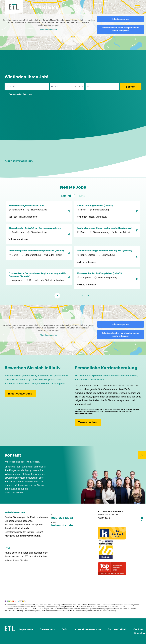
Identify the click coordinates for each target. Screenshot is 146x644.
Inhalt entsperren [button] (121, 19)
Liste (64, 196)
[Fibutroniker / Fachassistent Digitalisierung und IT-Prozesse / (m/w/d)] (39, 279)
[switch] (72, 196)
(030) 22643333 (62, 518)
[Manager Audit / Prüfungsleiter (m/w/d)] (107, 279)
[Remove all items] (79, 87)
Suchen (131, 87)
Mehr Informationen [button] (49, 30)
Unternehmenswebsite (87, 629)
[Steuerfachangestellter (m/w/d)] (39, 211)
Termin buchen (88, 422)
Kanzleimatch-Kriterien (20, 94)
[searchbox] (101, 87)
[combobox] (77, 87)
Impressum (26, 629)
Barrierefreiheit (117, 629)
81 (82, 296)
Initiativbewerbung (19, 161)
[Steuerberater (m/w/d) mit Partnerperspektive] (39, 234)
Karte (82, 196)
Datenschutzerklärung (83, 413)
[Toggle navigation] (137, 7)
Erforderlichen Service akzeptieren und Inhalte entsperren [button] (120, 29)
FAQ (64, 629)
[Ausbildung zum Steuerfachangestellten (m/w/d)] (107, 234)
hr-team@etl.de (62, 525)
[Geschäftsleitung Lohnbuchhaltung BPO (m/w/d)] (107, 257)
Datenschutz (47, 629)
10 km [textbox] (74, 87)
